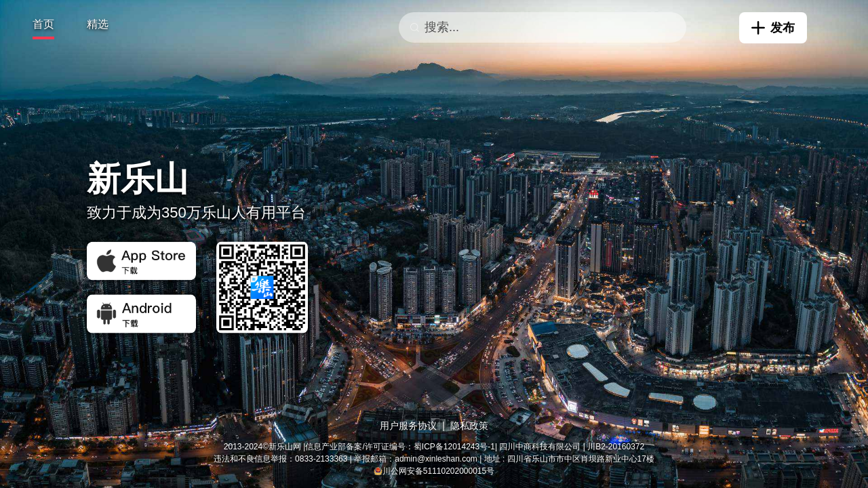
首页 (43, 24)
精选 (98, 24)
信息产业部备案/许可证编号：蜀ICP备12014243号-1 (400, 447)
